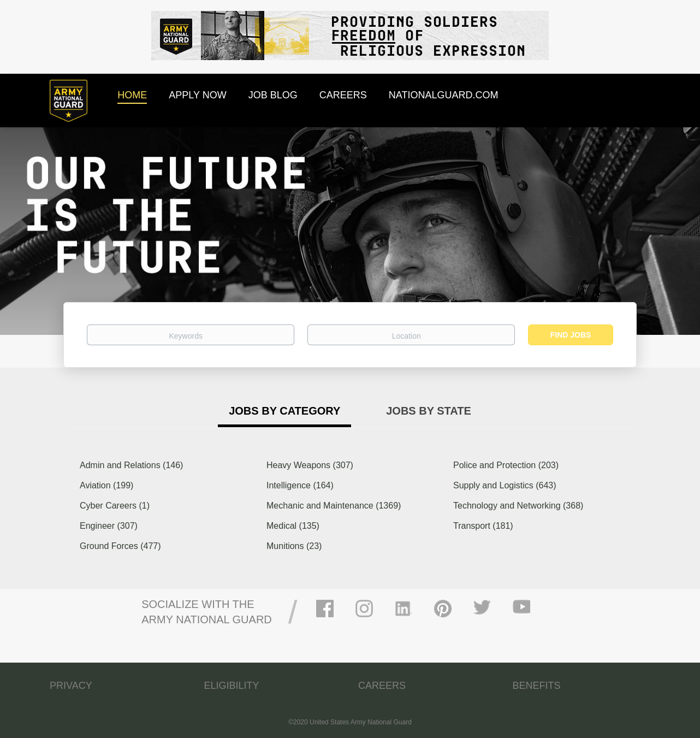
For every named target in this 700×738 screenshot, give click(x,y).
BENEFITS (537, 686)
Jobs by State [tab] (429, 411)
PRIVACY (71, 686)
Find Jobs (571, 335)
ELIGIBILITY (232, 686)
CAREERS (382, 686)
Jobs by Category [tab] (284, 411)
